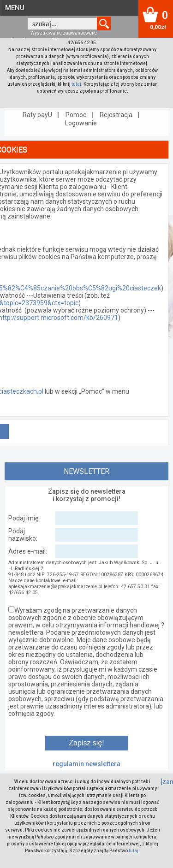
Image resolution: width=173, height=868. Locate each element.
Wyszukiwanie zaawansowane (64, 33)
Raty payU (37, 115)
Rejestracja (116, 115)
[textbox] (62, 24)
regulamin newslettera (86, 764)
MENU (15, 8)
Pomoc (76, 115)
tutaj (76, 84)
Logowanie (81, 123)
